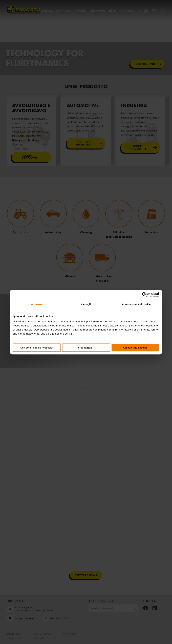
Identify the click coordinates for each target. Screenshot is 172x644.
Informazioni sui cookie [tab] (136, 304)
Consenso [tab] (36, 304)
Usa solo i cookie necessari (37, 348)
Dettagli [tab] (86, 304)
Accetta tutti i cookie (135, 348)
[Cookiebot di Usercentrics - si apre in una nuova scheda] (144, 295)
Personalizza (86, 348)
